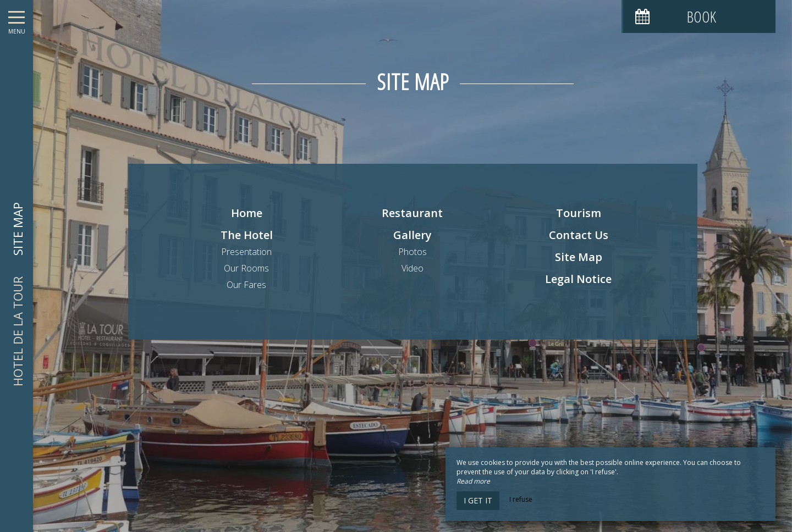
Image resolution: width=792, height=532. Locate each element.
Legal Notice (578, 279)
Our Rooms (246, 268)
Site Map (579, 257)
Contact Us (579, 235)
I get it (478, 500)
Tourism (579, 213)
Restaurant (412, 213)
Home (247, 213)
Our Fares (246, 285)
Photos (413, 252)
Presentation (246, 252)
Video (413, 268)
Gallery (413, 235)
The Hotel (247, 235)
